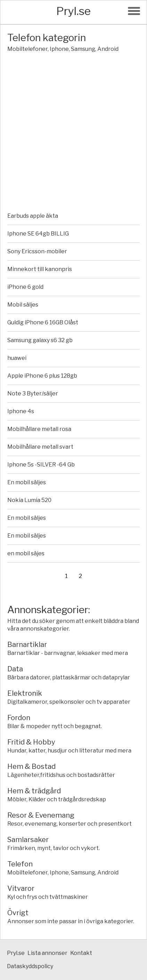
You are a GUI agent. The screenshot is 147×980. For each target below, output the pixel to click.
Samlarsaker (28, 840)
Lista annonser (47, 953)
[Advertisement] (73, 134)
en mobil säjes (26, 553)
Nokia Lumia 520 (29, 500)
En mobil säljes (27, 482)
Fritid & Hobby (31, 742)
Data (15, 669)
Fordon (19, 718)
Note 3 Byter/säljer (33, 393)
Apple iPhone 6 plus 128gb (42, 376)
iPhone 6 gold (25, 287)
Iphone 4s (21, 411)
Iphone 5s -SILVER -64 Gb (41, 465)
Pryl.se (73, 11)
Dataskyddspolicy (30, 966)
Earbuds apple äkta (33, 216)
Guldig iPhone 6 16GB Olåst (43, 322)
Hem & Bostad (31, 766)
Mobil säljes (23, 305)
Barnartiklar (27, 645)
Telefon (20, 864)
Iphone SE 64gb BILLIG (38, 234)
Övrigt (18, 913)
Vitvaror (21, 888)
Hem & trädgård (34, 791)
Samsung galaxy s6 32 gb (40, 340)
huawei (17, 358)
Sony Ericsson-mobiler (37, 251)
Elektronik (25, 693)
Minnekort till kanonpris (40, 269)
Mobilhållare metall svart (40, 447)
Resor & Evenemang (41, 815)
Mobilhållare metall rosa (39, 429)
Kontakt (81, 953)
